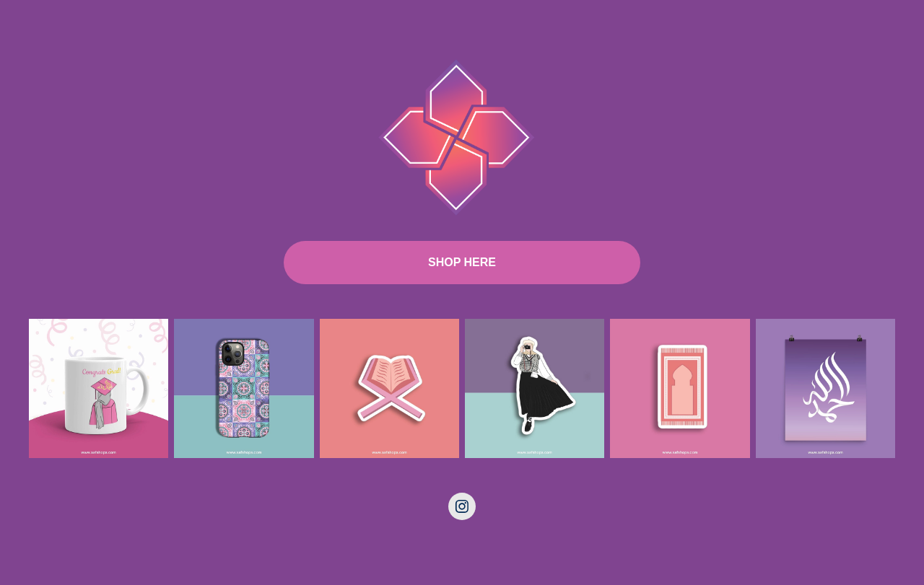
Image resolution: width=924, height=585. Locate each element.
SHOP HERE (462, 262)
